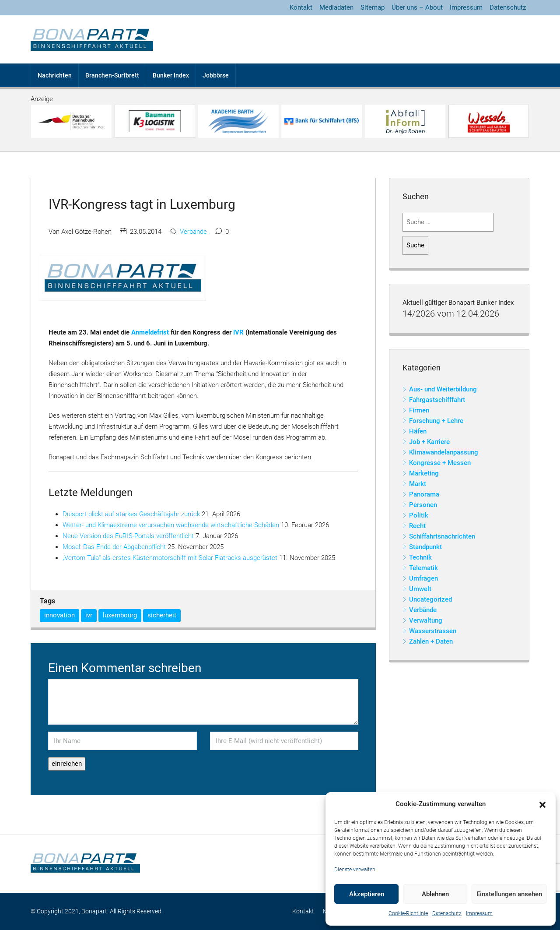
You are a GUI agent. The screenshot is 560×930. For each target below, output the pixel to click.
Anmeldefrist (150, 332)
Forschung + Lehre (436, 421)
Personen (423, 505)
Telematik (423, 568)
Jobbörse (216, 75)
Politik (419, 515)
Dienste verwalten (355, 870)
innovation (59, 615)
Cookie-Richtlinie (408, 913)
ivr (89, 615)
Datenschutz (447, 913)
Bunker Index (171, 75)
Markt (418, 484)
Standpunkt (425, 547)
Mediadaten (336, 7)
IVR (238, 332)
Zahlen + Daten (431, 641)
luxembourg (120, 615)
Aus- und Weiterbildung (443, 389)
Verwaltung (426, 620)
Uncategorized (430, 599)
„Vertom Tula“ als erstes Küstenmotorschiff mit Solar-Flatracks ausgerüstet (170, 558)
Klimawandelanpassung (444, 452)
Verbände (193, 232)
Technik (420, 557)
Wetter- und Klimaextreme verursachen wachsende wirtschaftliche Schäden (171, 525)
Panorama (424, 494)
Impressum (479, 913)
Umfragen (423, 578)
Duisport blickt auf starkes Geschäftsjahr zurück (131, 514)
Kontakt (301, 7)
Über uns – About (417, 7)
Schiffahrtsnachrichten (442, 536)
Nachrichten (55, 75)
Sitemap (373, 7)
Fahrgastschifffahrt (437, 400)
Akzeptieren (367, 894)
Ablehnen (435, 894)
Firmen (419, 410)
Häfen (418, 431)
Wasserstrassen (433, 631)
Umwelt (420, 589)
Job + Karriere (429, 442)
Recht (417, 526)
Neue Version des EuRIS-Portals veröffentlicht (128, 536)
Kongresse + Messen (440, 463)
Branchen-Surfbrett (112, 75)
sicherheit (162, 615)
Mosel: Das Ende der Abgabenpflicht (114, 547)
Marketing (424, 473)
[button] (542, 804)
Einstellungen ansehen (509, 894)
